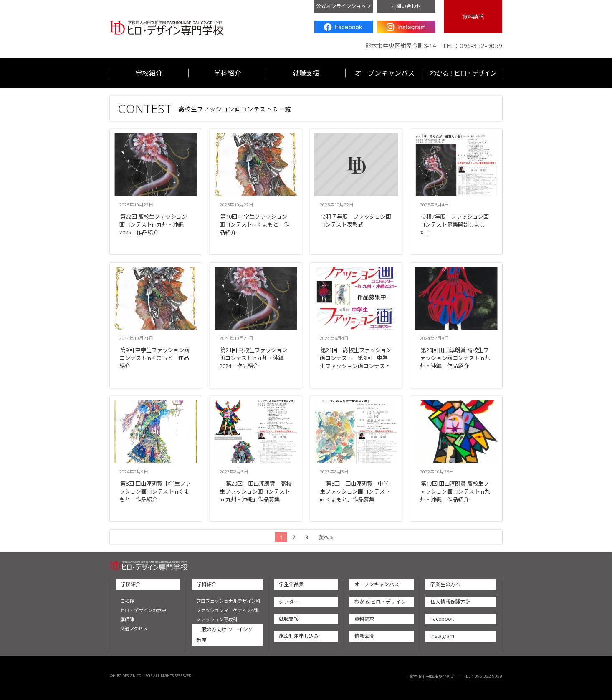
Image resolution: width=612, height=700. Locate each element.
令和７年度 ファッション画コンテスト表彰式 (355, 220)
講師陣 (127, 619)
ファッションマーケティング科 (228, 610)
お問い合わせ (406, 6)
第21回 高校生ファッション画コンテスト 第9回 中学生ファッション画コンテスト (356, 358)
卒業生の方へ (445, 584)
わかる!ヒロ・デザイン (380, 602)
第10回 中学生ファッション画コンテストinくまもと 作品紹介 (254, 224)
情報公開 (364, 636)
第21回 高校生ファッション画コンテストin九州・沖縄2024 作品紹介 (253, 358)
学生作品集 (291, 584)
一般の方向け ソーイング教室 (225, 635)
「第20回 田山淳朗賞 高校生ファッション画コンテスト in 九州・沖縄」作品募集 (255, 491)
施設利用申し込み (299, 636)
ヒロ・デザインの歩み (143, 610)
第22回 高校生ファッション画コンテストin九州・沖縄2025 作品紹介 (153, 224)
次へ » (325, 537)
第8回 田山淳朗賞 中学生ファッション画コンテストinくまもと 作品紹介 (155, 491)
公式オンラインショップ (344, 6)
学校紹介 (149, 73)
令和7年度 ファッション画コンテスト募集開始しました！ (454, 224)
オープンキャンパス (385, 73)
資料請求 (473, 17)
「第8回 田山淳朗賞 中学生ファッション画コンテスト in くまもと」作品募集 (355, 491)
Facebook (344, 27)
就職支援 (306, 73)
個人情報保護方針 (450, 602)
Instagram (406, 27)
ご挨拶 (127, 601)
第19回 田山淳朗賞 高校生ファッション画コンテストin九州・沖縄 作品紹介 (455, 491)
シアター (289, 602)
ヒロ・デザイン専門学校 (167, 28)
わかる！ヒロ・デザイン (463, 73)
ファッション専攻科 (217, 619)
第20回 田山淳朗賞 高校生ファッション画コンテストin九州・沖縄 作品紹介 (455, 358)
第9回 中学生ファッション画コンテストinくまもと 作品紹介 (154, 358)
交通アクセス (134, 628)
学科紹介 (228, 73)
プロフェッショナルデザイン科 (228, 601)
